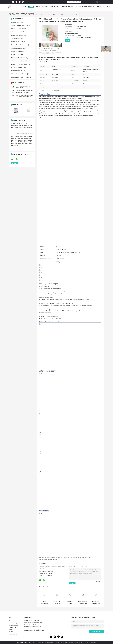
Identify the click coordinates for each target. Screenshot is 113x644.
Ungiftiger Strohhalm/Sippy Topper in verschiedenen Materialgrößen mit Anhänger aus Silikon (33, 626)
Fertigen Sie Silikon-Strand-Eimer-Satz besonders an (78, 557)
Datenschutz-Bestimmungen (24, 642)
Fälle (108, 7)
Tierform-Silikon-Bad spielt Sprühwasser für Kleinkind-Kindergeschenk (57, 603)
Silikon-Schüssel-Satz (17, 42)
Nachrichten (101, 7)
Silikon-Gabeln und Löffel (18, 58)
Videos (38, 7)
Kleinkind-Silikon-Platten (18, 55)
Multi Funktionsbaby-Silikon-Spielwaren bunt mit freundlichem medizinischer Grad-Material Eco (44, 603)
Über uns (45, 7)
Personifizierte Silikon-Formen (20, 77)
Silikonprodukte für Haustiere (20, 26)
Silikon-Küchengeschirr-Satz (19, 74)
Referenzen (90, 2)
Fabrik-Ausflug (54, 7)
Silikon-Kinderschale (17, 51)
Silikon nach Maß (16, 22)
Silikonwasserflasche (17, 71)
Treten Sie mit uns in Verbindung (85, 7)
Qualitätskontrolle (67, 7)
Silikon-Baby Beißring (17, 35)
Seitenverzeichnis (14, 634)
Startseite (12, 13)
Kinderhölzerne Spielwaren (19, 45)
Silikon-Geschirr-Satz (17, 38)
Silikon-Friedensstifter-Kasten (20, 64)
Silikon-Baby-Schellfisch (18, 61)
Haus (25, 7)
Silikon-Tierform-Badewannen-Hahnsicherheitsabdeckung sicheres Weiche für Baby (33, 622)
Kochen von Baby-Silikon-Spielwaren (48, 559)
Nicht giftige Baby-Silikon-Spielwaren (56, 557)
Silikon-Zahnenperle (17, 48)
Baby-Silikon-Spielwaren (27, 13)
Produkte (31, 7)
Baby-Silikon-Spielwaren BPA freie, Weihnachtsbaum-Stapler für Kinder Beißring (96, 603)
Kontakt (67, 40)
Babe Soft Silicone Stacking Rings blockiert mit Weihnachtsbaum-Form (83, 603)
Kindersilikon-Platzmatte (18, 67)
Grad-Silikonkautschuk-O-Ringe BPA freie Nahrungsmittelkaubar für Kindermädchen (35, 630)
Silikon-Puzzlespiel (17, 32)
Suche (83, 2)
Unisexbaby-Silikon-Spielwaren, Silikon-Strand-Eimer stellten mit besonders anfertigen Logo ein (70, 603)
